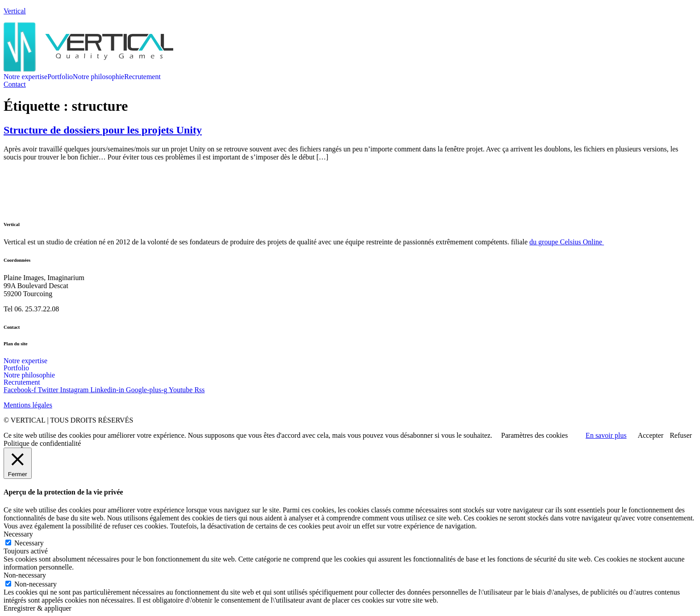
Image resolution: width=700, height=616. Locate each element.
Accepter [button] (650, 435)
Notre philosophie (98, 77)
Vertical (15, 11)
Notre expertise (25, 77)
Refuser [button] (681, 435)
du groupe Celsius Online (567, 242)
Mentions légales (28, 405)
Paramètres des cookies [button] (535, 435)
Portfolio (60, 77)
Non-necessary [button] (25, 575)
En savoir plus (606, 435)
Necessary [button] (18, 534)
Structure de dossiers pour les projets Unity (103, 130)
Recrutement (142, 77)
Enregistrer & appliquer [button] (37, 608)
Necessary (29, 543)
